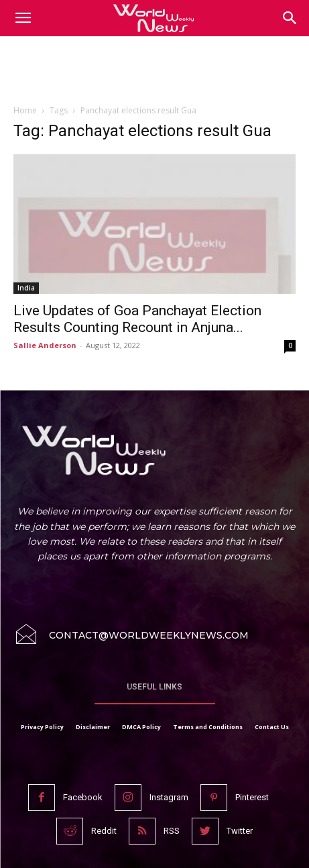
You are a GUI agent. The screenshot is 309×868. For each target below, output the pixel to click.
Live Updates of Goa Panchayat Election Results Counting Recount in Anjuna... (137, 319)
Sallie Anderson (45, 345)
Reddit (104, 831)
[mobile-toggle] (23, 18)
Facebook (83, 797)
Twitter (240, 831)
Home (25, 110)
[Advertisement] (155, 73)
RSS (172, 831)
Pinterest (252, 797)
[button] (290, 18)
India (26, 288)
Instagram (169, 797)
